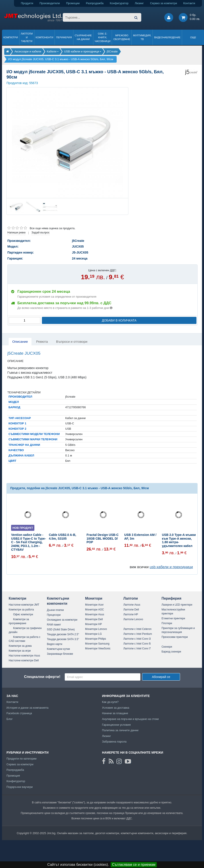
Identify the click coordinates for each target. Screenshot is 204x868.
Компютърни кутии (59, 649)
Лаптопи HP (131, 614)
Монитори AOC (95, 610)
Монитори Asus (95, 614)
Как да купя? (110, 702)
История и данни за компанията (27, 708)
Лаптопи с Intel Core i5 (137, 644)
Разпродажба (95, 3)
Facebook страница (19, 713)
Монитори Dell (94, 619)
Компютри (11, 37)
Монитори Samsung (97, 644)
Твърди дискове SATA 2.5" (63, 634)
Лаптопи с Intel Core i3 (137, 639)
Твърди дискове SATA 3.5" (63, 639)
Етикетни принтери (173, 618)
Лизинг (139, 3)
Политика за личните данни (120, 730)
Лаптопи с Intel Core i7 (137, 649)
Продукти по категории (21, 759)
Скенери (167, 647)
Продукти (27, 3)
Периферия (64, 37)
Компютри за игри (20, 651)
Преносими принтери (175, 637)
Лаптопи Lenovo (133, 619)
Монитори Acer (94, 605)
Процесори (54, 615)
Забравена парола (114, 742)
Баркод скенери (171, 652)
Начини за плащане (115, 713)
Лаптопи (130, 598)
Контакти (189, 3)
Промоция (13, 776)
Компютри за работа (21, 610)
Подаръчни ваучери (20, 787)
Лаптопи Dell (131, 610)
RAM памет (54, 625)
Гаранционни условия (116, 725)
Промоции (73, 3)
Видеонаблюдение (167, 37)
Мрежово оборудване (122, 37)
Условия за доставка (116, 708)
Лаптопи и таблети (27, 37)
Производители (50, 3)
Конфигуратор (119, 3)
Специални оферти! (42, 677)
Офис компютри (23, 614)
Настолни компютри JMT (24, 605)
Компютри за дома (20, 646)
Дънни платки (55, 610)
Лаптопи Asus (132, 605)
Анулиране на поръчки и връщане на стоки (130, 719)
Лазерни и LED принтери (177, 605)
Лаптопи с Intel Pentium (138, 634)
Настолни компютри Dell (24, 660)
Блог (10, 719)
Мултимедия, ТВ (142, 37)
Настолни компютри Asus (24, 656)
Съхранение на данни (83, 37)
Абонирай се (161, 677)
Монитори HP (94, 624)
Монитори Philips (96, 639)
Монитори (94, 598)
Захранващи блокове (60, 654)
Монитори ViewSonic (98, 649)
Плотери (167, 623)
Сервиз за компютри (164, 3)
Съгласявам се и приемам (134, 865)
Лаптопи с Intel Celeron (137, 629)
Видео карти (55, 644)
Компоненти (45, 37)
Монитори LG (93, 634)
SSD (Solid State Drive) (61, 629)
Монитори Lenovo (96, 629)
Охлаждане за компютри (62, 620)
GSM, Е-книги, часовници (103, 37)
